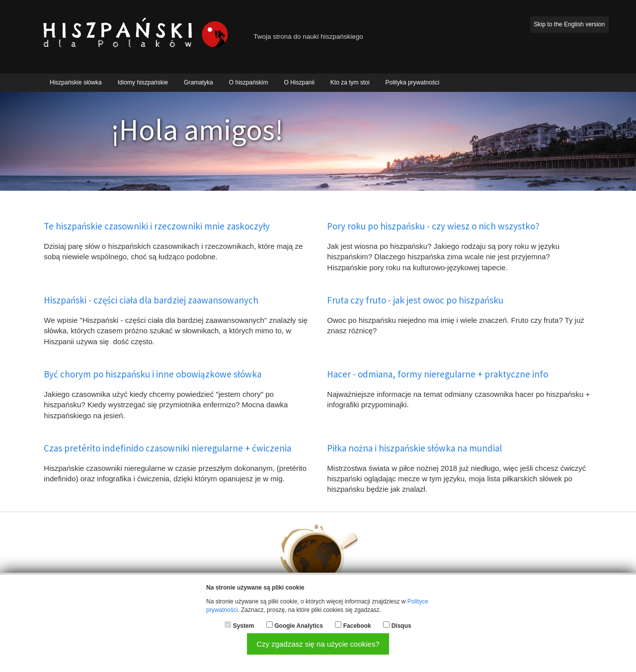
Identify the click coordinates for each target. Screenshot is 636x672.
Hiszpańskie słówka (76, 82)
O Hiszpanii (299, 82)
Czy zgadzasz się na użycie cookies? (318, 644)
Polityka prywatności (413, 82)
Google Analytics (299, 626)
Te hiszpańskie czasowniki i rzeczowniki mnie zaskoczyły (157, 226)
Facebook (357, 626)
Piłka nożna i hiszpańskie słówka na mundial (414, 448)
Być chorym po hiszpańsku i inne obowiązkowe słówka (153, 374)
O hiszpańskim (249, 82)
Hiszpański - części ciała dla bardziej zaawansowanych (151, 300)
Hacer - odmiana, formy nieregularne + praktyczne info (437, 374)
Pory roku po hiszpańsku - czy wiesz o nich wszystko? (433, 226)
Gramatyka (199, 82)
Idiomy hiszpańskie (143, 82)
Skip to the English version (569, 24)
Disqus (401, 626)
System (244, 626)
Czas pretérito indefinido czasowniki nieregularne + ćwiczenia (167, 448)
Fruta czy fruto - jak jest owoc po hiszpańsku (415, 300)
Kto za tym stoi (350, 82)
